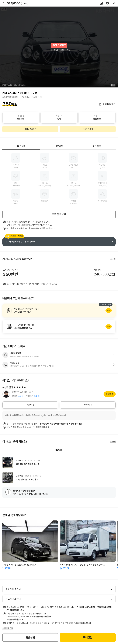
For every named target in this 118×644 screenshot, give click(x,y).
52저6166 (18, 3)
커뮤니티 (59, 450)
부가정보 (97, 146)
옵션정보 (21, 146)
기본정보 (59, 146)
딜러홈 (108, 394)
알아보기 (59, 310)
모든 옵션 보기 (59, 214)
